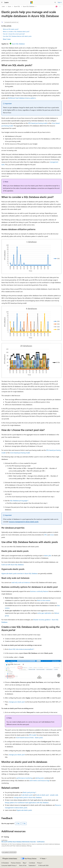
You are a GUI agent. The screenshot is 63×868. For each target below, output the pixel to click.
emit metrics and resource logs (40, 780)
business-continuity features (39, 591)
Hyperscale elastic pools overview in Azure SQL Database (20, 573)
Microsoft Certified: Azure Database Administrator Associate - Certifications (23, 842)
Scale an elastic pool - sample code (47, 795)
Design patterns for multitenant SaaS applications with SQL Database (27, 803)
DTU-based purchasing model (38, 123)
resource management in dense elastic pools (24, 522)
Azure (9, 6)
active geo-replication (44, 613)
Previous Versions (16, 863)
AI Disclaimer (5, 863)
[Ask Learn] (57, 7)
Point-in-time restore (44, 600)
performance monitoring (25, 778)
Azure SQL (17, 6)
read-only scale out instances (21, 582)
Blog (24, 863)
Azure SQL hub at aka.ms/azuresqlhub (21, 649)
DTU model (33, 735)
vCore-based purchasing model (20, 453)
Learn (3, 6)
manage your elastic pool (17, 702)
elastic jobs (48, 555)
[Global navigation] (2, 2)
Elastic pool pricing (29, 792)
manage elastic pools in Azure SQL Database (28, 797)
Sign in (60, 2)
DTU (46, 535)
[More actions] (60, 7)
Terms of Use (23, 865)
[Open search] (55, 2)
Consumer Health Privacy (9, 865)
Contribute (32, 863)
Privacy (39, 863)
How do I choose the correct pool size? (14, 34)
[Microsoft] (32, 2)
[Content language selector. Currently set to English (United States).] (10, 859)
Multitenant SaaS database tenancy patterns (22, 98)
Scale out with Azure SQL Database (13, 565)
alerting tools (40, 778)
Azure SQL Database (29, 6)
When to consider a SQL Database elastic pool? (16, 32)
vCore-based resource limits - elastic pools (29, 738)
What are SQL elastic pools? (11, 29)
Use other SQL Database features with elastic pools (17, 36)
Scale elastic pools (27, 795)
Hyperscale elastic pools (24, 810)
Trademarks (32, 865)
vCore (52, 535)
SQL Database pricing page (19, 501)
